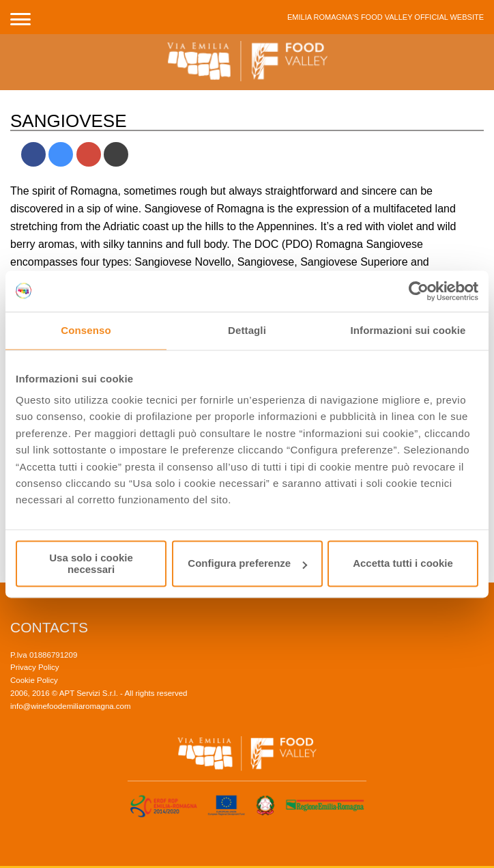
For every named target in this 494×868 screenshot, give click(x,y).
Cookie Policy (34, 680)
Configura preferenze (247, 564)
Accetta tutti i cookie (403, 564)
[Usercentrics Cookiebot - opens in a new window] (419, 291)
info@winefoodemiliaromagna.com (71, 706)
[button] (20, 17)
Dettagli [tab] (247, 330)
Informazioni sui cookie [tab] (408, 330)
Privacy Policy (35, 667)
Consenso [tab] (86, 330)
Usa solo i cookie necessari (91, 563)
